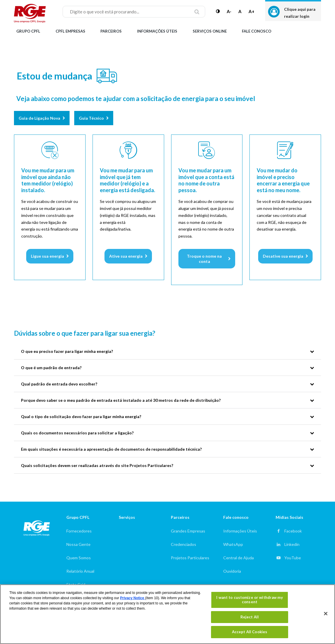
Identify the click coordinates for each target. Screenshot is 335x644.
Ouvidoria (232, 571)
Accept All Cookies (250, 632)
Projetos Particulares (190, 558)
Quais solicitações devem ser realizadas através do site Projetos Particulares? (97, 465)
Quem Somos (79, 558)
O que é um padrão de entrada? (51, 368)
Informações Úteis (157, 31)
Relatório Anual (80, 571)
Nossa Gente (78, 544)
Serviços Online (210, 31)
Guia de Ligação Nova (39, 118)
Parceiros (111, 31)
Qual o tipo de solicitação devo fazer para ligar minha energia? (81, 416)
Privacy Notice (132, 598)
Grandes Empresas (188, 531)
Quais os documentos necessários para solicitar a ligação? (77, 433)
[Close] (326, 614)
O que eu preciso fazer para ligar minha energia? (67, 351)
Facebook (293, 531)
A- (229, 11)
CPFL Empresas (70, 31)
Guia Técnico (91, 118)
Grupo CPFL (28, 31)
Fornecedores (79, 531)
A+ (251, 11)
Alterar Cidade (303, 31)
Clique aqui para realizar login (300, 13)
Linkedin (292, 544)
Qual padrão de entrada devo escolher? (59, 384)
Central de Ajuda (239, 558)
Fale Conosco (257, 31)
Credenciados (184, 544)
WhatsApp (233, 544)
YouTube (293, 558)
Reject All (250, 617)
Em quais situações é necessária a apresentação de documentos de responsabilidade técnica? (111, 449)
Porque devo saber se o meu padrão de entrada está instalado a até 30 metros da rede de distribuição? (121, 400)
